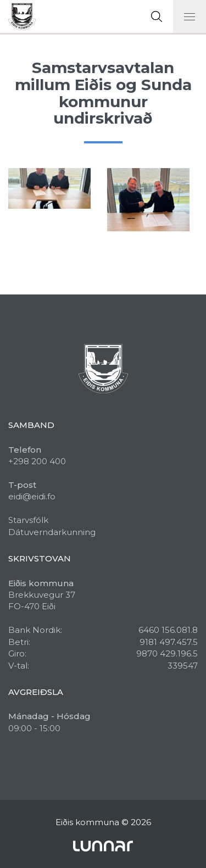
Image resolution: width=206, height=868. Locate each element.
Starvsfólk (28, 520)
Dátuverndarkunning (52, 532)
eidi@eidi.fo (32, 496)
